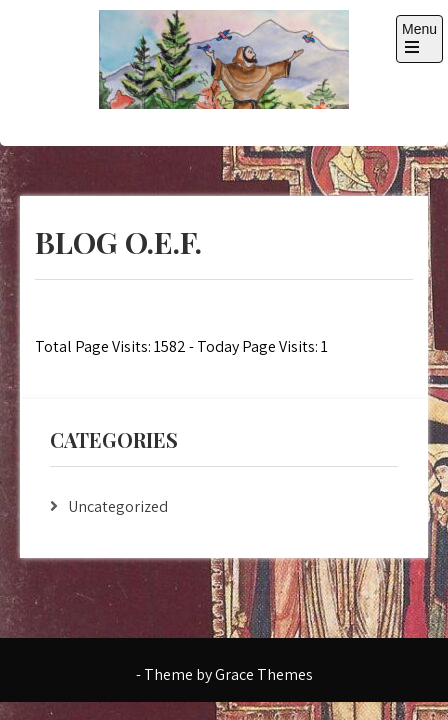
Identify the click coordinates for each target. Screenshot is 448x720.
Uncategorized (118, 506)
